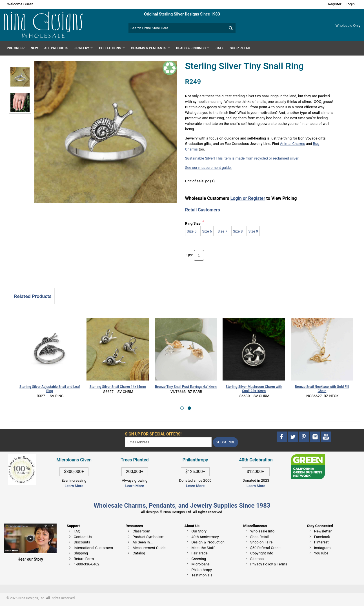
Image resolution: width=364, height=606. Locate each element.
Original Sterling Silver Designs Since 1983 (182, 14)
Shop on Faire (261, 542)
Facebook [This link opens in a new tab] (322, 537)
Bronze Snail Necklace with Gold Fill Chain (322, 389)
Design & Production (208, 542)
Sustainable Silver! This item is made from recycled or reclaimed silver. (242, 158)
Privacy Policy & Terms (269, 564)
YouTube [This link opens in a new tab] (321, 553)
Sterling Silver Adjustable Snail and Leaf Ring (50, 389)
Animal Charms (293, 144)
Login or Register (248, 198)
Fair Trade (199, 553)
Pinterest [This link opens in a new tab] (321, 542)
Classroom (142, 531)
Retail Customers (203, 210)
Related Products (33, 296)
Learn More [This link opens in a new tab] (135, 486)
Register (335, 4)
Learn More (74, 486)
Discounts (82, 542)
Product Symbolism (149, 537)
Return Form (84, 559)
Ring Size (193, 223)
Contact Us (83, 537)
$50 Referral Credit (265, 548)
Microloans (200, 564)
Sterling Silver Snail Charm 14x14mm (118, 387)
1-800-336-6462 (87, 564)
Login (350, 4)
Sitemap (257, 559)
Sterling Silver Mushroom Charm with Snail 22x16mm (254, 389)
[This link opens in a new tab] (308, 457)
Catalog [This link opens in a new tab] (139, 553)
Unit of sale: (195, 181)
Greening (199, 559)
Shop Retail (259, 537)
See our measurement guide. (208, 168)
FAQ (77, 531)
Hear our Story (30, 559)
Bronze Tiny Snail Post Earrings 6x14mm (186, 387)
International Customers (93, 548)
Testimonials (202, 575)
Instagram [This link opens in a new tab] (322, 548)
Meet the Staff (203, 548)
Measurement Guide (149, 548)
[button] (182, 408)
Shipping (81, 553)
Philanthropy (201, 570)
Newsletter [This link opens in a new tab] (323, 531)
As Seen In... (143, 542)
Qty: (190, 255)
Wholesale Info (262, 531)
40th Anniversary (205, 537)
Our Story (199, 531)
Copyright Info (262, 553)
